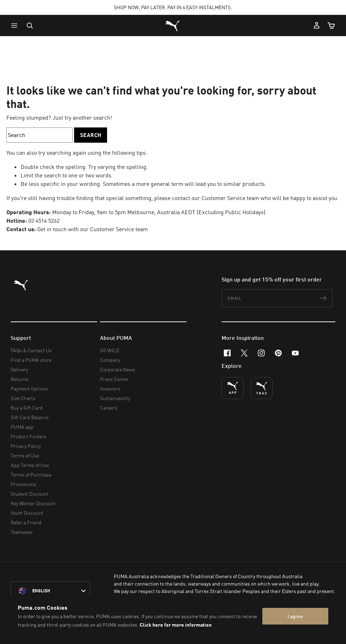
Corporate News (118, 369)
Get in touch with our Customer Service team (93, 229)
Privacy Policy (26, 446)
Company (110, 360)
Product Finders (29, 436)
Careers (109, 408)
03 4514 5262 (44, 221)
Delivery (19, 369)
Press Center (114, 379)
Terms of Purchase (31, 475)
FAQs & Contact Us (31, 350)
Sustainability (115, 398)
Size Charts (23, 398)
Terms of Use (25, 455)
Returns (19, 379)
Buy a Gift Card (27, 408)
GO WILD (110, 350)
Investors (110, 389)
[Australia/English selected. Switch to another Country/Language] (50, 591)
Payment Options (29, 389)
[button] (16, 25)
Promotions (23, 484)
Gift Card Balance (30, 417)
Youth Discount (27, 513)
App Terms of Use (30, 465)
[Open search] (30, 25)
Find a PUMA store (31, 360)
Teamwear (22, 532)
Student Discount (30, 494)
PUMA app (22, 427)
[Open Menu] (16, 25)
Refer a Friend (26, 522)
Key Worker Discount (33, 503)
